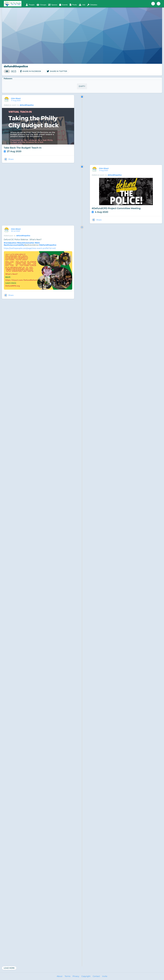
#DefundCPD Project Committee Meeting (116, 208)
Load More (9, 968)
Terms (67, 976)
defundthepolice (27, 105)
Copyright (86, 976)
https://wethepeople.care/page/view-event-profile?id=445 (30, 248)
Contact (96, 976)
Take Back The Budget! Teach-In (23, 148)
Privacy (76, 976)
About (60, 976)
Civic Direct (16, 98)
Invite (105, 976)
